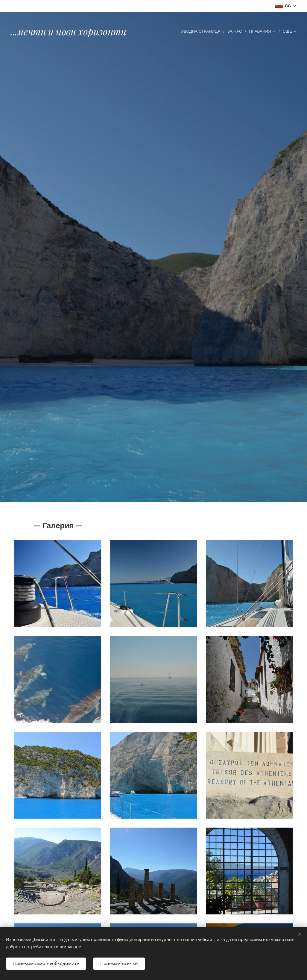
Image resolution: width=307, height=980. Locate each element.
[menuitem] (173, 31)
